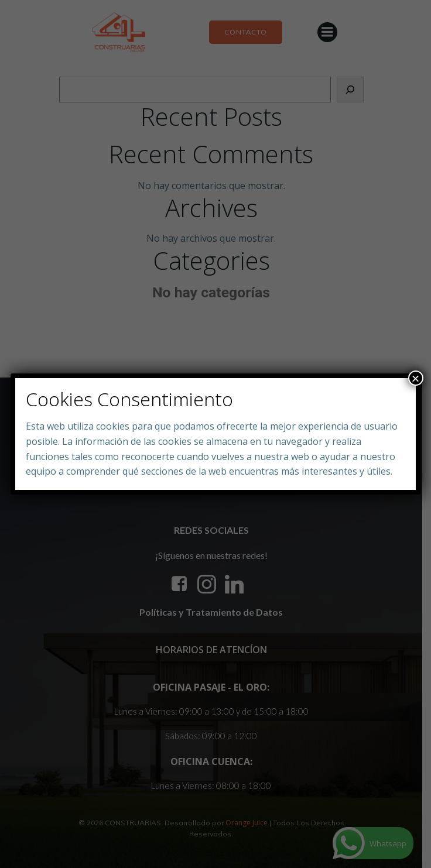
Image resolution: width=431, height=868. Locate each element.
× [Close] (416, 378)
